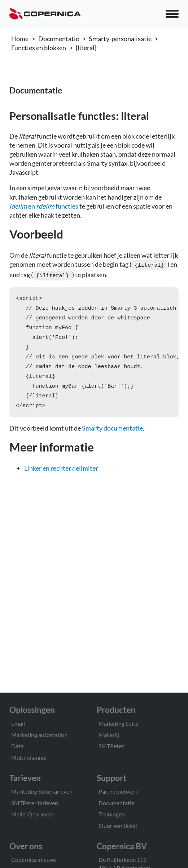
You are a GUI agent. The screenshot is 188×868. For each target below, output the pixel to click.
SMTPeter (111, 746)
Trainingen (112, 814)
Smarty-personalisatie (120, 39)
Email (18, 723)
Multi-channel (29, 757)
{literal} (86, 48)
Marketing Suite (118, 723)
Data (17, 746)
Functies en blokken (39, 48)
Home (20, 39)
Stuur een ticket (118, 826)
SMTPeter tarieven (35, 803)
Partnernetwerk (118, 791)
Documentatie (59, 39)
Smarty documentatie (112, 435)
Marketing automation (39, 735)
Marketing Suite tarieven (42, 791)
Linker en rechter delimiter (61, 475)
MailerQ (109, 735)
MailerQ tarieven (32, 814)
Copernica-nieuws (34, 860)
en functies (44, 206)
